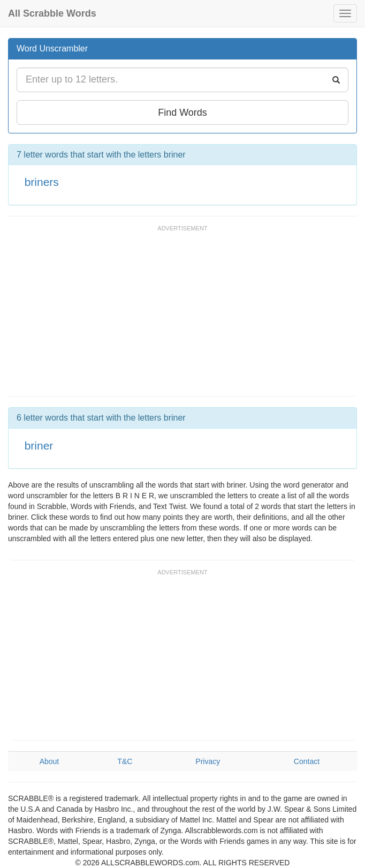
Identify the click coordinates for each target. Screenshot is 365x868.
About (50, 761)
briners (42, 182)
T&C (125, 761)
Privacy (208, 761)
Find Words (182, 113)
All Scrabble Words (52, 13)
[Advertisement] (133, 316)
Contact (307, 761)
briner (39, 446)
